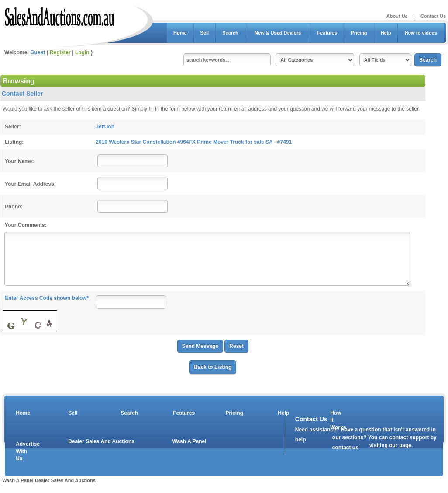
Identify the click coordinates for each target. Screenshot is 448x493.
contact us (345, 448)
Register (60, 52)
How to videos (421, 33)
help (301, 440)
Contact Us (433, 16)
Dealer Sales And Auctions (101, 441)
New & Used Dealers (278, 33)
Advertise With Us (22, 451)
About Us (397, 16)
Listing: (14, 142)
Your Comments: (26, 225)
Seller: (13, 127)
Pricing (359, 33)
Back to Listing (213, 367)
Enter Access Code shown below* (47, 298)
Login (82, 52)
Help (386, 33)
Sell (205, 33)
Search (230, 33)
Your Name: (19, 161)
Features (327, 33)
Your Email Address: (30, 184)
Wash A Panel (190, 441)
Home (180, 33)
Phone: (14, 207)
